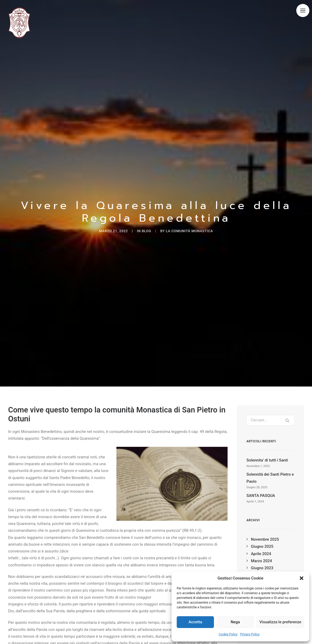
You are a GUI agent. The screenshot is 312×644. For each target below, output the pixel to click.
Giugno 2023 (262, 560)
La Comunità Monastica (201, 227)
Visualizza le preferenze (280, 622)
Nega (235, 622)
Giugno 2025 (262, 539)
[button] (302, 578)
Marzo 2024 (261, 553)
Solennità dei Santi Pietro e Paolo (270, 470)
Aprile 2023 (261, 568)
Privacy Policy (250, 634)
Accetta (195, 622)
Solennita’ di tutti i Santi (267, 453)
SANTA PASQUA (261, 488)
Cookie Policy (228, 634)
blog (143, 227)
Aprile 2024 (261, 546)
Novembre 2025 (265, 532)
